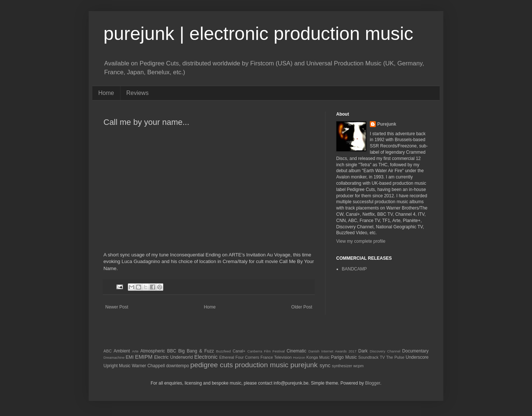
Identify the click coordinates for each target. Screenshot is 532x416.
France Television (276, 357)
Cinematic (296, 351)
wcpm (358, 366)
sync (325, 365)
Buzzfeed (224, 351)
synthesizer (342, 366)
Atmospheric (153, 351)
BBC (172, 351)
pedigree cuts (212, 365)
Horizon (299, 357)
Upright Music (117, 366)
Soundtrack (369, 357)
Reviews (137, 93)
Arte (135, 351)
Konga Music (318, 357)
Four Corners (247, 357)
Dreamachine (114, 357)
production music (262, 365)
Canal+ (239, 351)
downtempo (178, 366)
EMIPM (144, 357)
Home (106, 93)
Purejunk (387, 124)
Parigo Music (344, 357)
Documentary (415, 351)
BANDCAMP (354, 269)
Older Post (302, 307)
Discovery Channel (385, 351)
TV (382, 357)
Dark (363, 351)
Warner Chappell (149, 366)
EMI (129, 357)
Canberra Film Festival (266, 351)
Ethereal (227, 357)
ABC (108, 351)
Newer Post (117, 307)
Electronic (206, 357)
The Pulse (395, 357)
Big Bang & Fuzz (196, 351)
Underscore (417, 357)
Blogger (373, 383)
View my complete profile (361, 241)
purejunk (304, 365)
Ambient (122, 351)
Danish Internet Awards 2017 (332, 351)
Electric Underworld (173, 357)
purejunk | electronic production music (258, 34)
